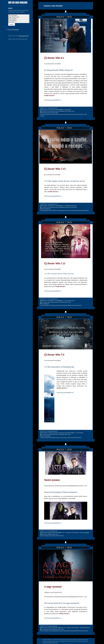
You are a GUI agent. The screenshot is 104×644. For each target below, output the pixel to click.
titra (50, 108)
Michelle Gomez (72, 114)
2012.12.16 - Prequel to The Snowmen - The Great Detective (75, 628)
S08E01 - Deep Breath (65, 110)
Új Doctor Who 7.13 (55, 169)
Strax (73, 111)
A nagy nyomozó (53, 587)
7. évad (56, 206)
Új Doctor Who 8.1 (54, 58)
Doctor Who (45, 110)
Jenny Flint (57, 111)
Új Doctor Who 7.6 (54, 355)
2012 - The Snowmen (78, 433)
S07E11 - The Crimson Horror (67, 301)
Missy (70, 111)
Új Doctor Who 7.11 (55, 263)
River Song (71, 207)
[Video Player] (66, 511)
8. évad (56, 110)
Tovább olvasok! (49, 96)
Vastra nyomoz (52, 480)
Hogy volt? (55, 108)
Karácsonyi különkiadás (65, 433)
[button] (66, 511)
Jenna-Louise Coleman (62, 114)
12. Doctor (44, 111)
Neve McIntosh (80, 114)
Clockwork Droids (46, 113)
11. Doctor (44, 207)
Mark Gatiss (71, 631)
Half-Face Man (54, 113)
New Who (51, 110)
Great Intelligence (46, 209)
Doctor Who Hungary (18, 3)
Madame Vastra (64, 111)
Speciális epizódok (53, 433)
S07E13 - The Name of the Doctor (68, 206)
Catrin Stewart (45, 114)
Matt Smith (78, 210)
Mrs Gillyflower (45, 304)
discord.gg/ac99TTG (24, 36)
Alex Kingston (45, 210)
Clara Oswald (50, 111)
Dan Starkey (52, 114)
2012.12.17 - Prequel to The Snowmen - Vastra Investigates (75, 533)
